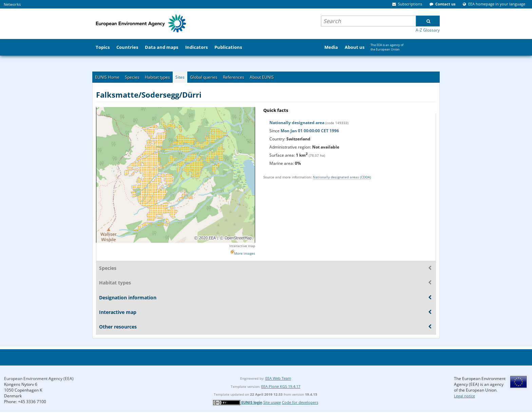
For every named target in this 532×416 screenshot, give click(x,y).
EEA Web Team (278, 378)
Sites (180, 77)
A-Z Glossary (428, 30)
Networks (12, 4)
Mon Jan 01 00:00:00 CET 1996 (310, 131)
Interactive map (242, 246)
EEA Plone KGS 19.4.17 (281, 386)
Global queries (204, 77)
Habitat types (157, 77)
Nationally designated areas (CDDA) (342, 177)
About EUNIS (262, 77)
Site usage (272, 402)
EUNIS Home (107, 77)
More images (245, 253)
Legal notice (464, 396)
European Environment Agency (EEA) (39, 379)
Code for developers (300, 402)
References (234, 77)
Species (132, 77)
